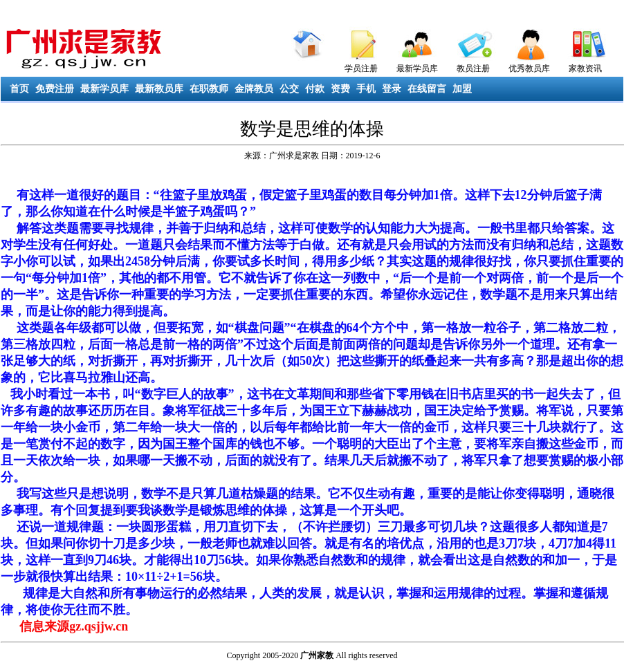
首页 (19, 89)
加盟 (462, 89)
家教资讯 (585, 68)
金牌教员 (254, 89)
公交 (289, 89)
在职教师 (209, 89)
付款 (315, 89)
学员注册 (361, 68)
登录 (392, 89)
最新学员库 (417, 68)
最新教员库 (159, 89)
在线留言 (427, 89)
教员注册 (473, 68)
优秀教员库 (529, 68)
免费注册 (55, 89)
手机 (366, 89)
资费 (340, 89)
